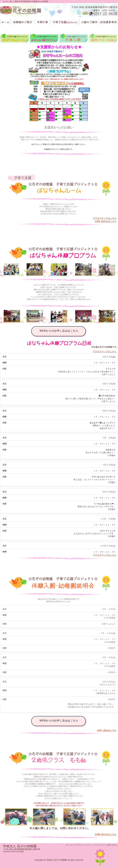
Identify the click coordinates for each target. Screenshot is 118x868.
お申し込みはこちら (107, 730)
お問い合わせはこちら (106, 221)
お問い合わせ (112, 845)
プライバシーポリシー (85, 845)
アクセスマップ (100, 845)
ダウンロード (71, 845)
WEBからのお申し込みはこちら (59, 331)
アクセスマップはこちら (105, 218)
